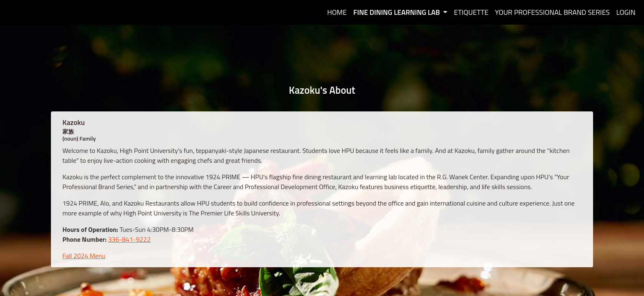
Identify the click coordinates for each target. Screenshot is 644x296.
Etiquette (471, 12)
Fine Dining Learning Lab (397, 12)
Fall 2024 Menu (84, 256)
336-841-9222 (129, 239)
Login (626, 12)
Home (337, 12)
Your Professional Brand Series (552, 12)
